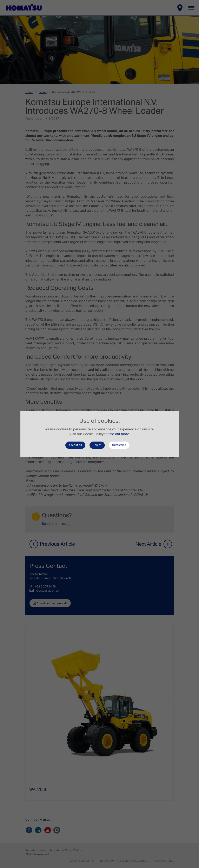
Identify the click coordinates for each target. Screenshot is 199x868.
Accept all (75, 445)
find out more (119, 434)
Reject (97, 445)
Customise (119, 445)
